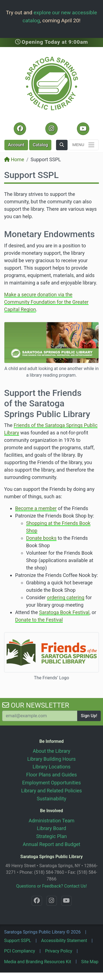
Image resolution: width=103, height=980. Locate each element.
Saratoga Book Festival (64, 612)
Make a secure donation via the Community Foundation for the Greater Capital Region (46, 302)
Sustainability (51, 799)
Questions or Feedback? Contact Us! (51, 886)
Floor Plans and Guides (51, 775)
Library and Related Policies (51, 791)
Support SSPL (18, 941)
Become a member (36, 508)
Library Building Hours (51, 759)
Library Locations (52, 767)
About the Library (51, 751)
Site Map (90, 962)
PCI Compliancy (20, 951)
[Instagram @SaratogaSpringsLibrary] (51, 129)
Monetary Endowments (49, 234)
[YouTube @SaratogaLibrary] (83, 129)
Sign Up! (89, 716)
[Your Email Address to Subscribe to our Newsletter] (40, 716)
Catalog (40, 145)
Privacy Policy (59, 951)
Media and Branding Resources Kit (38, 962)
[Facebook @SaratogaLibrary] (20, 129)
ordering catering (66, 597)
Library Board (51, 828)
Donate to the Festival (39, 620)
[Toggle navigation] (84, 145)
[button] (62, 145)
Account (16, 145)
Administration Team (51, 821)
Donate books (41, 538)
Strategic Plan (51, 836)
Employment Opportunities (51, 783)
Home (14, 159)
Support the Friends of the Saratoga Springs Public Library (47, 403)
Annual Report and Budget (51, 844)
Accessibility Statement (64, 941)
